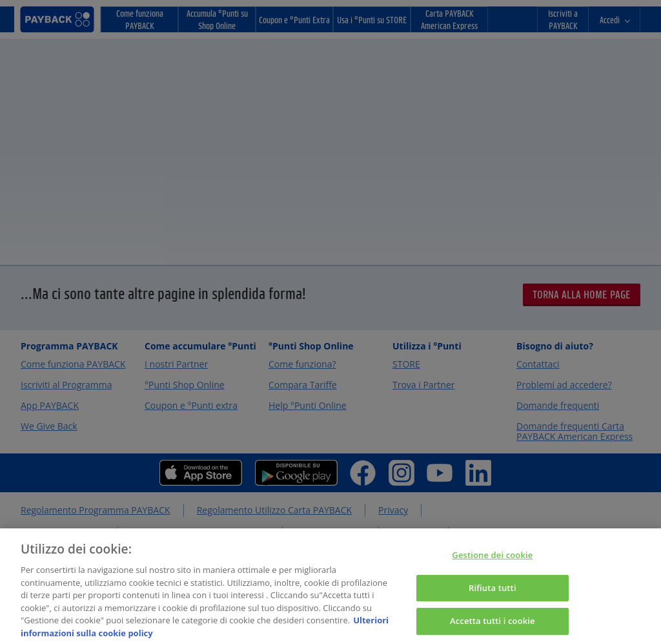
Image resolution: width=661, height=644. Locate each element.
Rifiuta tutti (493, 594)
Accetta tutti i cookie (493, 627)
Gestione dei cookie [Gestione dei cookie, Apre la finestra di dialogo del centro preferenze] (492, 561)
